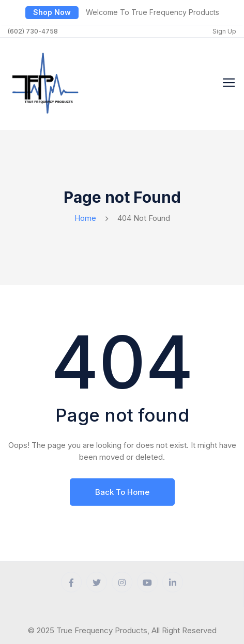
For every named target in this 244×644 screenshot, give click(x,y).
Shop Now (52, 12)
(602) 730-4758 (33, 31)
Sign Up (224, 31)
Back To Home (122, 492)
